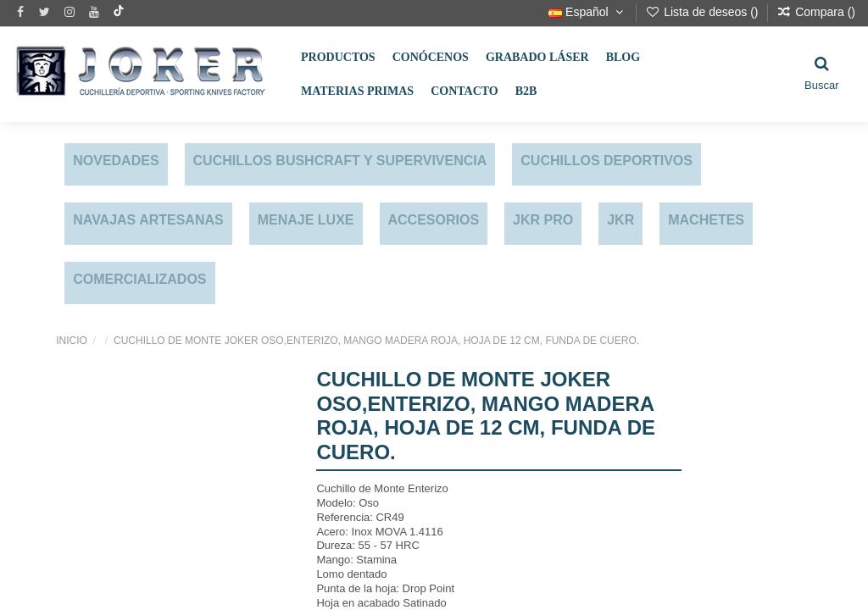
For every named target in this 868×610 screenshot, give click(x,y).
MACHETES (706, 220)
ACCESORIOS (434, 220)
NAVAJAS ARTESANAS (148, 220)
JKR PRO (543, 220)
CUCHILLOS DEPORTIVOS (606, 161)
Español (587, 12)
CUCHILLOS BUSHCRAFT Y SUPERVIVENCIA (340, 161)
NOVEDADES (116, 161)
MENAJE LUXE (306, 220)
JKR (620, 220)
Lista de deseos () (703, 12)
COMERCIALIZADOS (139, 279)
